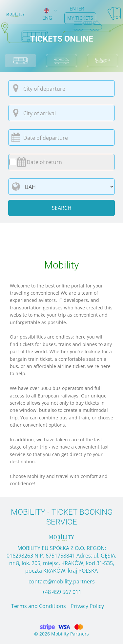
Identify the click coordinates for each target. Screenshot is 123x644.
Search (62, 208)
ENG (47, 14)
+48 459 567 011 (62, 592)
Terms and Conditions (39, 606)
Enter (77, 9)
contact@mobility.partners (62, 581)
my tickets (80, 18)
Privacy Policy (87, 606)
